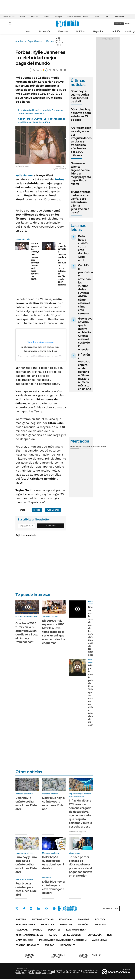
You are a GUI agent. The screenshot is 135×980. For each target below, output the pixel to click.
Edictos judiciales (27, 945)
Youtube (46, 909)
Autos (53, 935)
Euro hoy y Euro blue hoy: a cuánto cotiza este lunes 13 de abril (26, 864)
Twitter (17, 908)
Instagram (31, 908)
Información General (29, 935)
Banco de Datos (25, 925)
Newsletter (128, 31)
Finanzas (63, 31)
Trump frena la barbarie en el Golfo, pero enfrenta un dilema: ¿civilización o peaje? (81, 202)
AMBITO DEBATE (90, 956)
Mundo (38, 930)
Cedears (102, 447)
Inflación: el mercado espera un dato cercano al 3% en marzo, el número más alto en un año (85, 372)
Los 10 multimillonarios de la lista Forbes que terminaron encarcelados (41, 112)
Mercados (48, 925)
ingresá (128, 24)
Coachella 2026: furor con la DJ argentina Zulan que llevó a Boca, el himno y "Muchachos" (27, 633)
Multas (50, 945)
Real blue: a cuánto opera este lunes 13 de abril (26, 889)
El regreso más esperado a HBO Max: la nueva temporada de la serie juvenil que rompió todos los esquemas (53, 632)
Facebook (24, 908)
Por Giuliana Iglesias (78, 832)
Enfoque (58, 17)
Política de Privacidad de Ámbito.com (63, 940)
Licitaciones (68, 945)
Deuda (97, 17)
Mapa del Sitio (24, 940)
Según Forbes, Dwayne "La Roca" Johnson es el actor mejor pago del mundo (42, 120)
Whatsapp (54, 908)
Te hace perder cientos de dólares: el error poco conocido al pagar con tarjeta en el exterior (81, 866)
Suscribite (51, 526)
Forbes (50, 41)
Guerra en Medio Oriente (78, 17)
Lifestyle (100, 925)
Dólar (23, 17)
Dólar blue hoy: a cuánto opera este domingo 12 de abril (53, 887)
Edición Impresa (76, 930)
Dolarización (119, 17)
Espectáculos (35, 41)
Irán (107, 17)
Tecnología (94, 935)
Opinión (116, 31)
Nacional (22, 930)
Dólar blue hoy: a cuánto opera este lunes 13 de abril (81, 115)
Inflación (34, 17)
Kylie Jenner (24, 175)
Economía (44, 31)
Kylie (36, 356)
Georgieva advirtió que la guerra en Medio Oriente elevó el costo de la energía (85, 334)
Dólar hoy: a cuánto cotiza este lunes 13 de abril (80, 96)
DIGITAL (31, 956)
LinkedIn (39, 908)
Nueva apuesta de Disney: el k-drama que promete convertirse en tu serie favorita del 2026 (37, 261)
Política (80, 31)
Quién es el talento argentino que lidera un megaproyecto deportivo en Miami (81, 173)
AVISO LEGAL (100, 940)
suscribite (119, 24)
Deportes (54, 930)
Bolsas (83, 447)
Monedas (75, 447)
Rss (109, 935)
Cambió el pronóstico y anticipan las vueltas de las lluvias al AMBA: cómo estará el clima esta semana (85, 289)
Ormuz (46, 17)
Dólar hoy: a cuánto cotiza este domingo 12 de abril (84, 248)
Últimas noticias (43, 919)
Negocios (98, 31)
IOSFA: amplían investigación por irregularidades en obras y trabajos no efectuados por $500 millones (81, 141)
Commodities (92, 447)
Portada (21, 919)
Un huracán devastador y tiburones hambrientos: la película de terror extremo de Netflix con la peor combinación (65, 264)
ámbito (19, 41)
